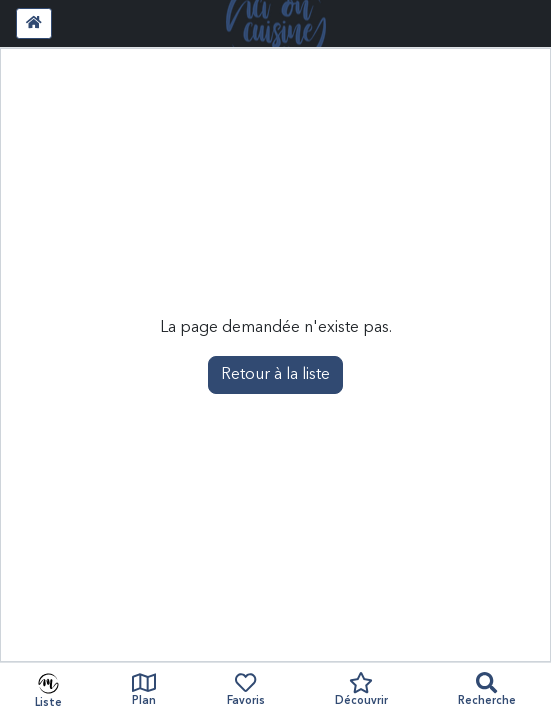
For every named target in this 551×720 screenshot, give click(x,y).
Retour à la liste (275, 375)
